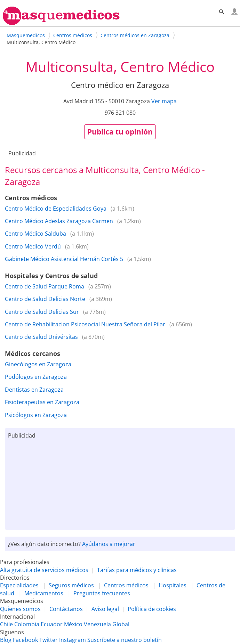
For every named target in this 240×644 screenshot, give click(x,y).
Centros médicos (126, 585)
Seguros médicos (71, 585)
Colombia (27, 624)
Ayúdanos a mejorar (109, 544)
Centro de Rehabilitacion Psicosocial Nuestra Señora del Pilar (85, 324)
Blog (6, 640)
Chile (6, 624)
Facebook (25, 640)
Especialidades (19, 585)
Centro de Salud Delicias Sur (42, 312)
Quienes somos (20, 609)
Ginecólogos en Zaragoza (38, 364)
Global (121, 624)
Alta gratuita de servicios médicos (44, 570)
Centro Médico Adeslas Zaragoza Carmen (59, 221)
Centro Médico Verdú (33, 246)
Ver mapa (164, 101)
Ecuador (52, 624)
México (73, 624)
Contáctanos (66, 609)
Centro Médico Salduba (35, 234)
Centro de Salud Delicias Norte (45, 299)
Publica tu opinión (120, 132)
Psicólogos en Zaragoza (36, 415)
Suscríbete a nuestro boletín (125, 640)
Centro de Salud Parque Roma (45, 286)
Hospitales (173, 585)
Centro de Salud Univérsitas (41, 337)
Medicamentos (44, 593)
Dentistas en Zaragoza (34, 390)
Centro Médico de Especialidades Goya (56, 209)
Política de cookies (152, 609)
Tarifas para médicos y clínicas (137, 570)
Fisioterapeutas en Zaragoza (42, 402)
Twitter (49, 640)
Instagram (73, 640)
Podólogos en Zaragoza (36, 377)
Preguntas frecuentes (102, 593)
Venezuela (97, 624)
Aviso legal (105, 609)
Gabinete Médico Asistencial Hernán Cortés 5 (64, 259)
